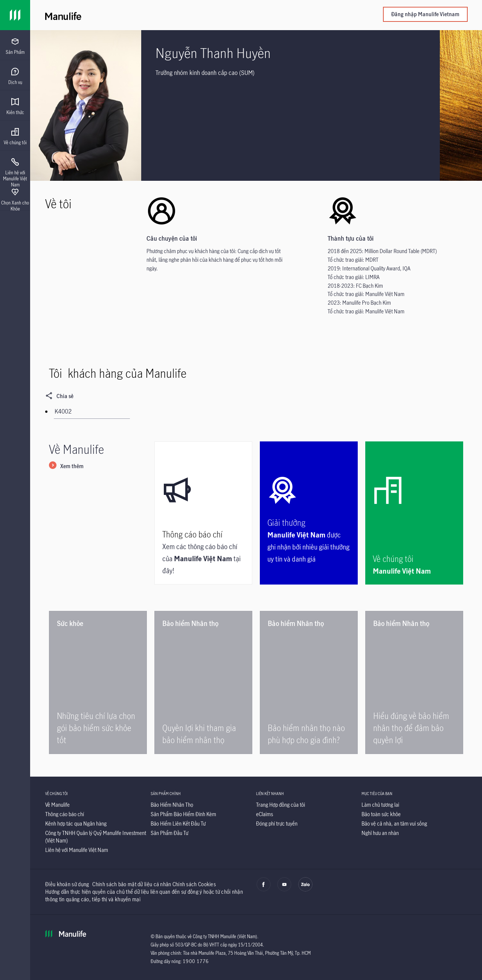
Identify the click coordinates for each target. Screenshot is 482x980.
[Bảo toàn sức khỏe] (381, 814)
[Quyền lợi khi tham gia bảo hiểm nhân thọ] (203, 682)
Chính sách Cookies (194, 884)
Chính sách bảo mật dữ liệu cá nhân (132, 884)
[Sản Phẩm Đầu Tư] (169, 833)
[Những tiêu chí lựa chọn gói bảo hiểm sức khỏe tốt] (98, 682)
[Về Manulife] (57, 805)
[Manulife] (151, 15)
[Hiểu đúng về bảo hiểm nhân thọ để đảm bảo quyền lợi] (414, 682)
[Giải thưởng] (309, 513)
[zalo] (305, 890)
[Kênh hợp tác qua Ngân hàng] (76, 824)
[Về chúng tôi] (414, 513)
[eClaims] (265, 814)
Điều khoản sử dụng (67, 884)
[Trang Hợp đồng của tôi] (281, 805)
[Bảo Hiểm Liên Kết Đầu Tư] (178, 824)
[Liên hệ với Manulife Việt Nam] (77, 850)
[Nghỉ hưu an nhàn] (380, 833)
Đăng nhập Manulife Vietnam (425, 14)
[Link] (15, 15)
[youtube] (284, 890)
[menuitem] (15, 46)
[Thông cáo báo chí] (203, 513)
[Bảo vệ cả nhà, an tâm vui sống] (394, 824)
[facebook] (264, 890)
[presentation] (15, 45)
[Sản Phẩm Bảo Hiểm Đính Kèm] (183, 814)
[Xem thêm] (66, 467)
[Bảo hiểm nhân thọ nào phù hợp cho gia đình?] (309, 682)
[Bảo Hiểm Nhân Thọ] (172, 805)
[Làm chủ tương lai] (380, 805)
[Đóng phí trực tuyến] (277, 824)
